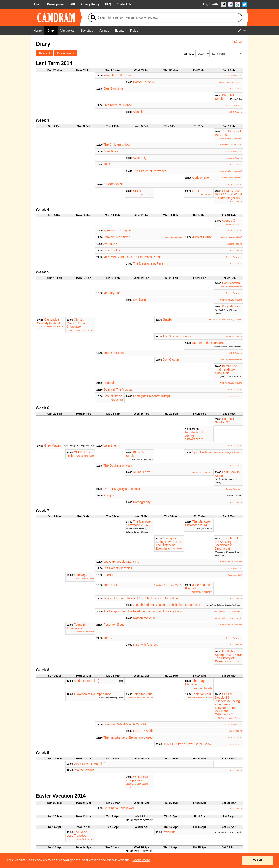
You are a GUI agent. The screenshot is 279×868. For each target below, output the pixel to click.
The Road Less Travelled (77, 834)
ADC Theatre (236, 89)
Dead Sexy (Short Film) (89, 764)
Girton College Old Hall (231, 237)
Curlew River (201, 178)
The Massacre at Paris (148, 263)
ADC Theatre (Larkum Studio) (228, 611)
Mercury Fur (112, 293)
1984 (107, 164)
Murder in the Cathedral (208, 343)
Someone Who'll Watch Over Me (126, 724)
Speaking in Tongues (118, 230)
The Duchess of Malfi (118, 465)
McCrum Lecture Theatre (230, 718)
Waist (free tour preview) (137, 778)
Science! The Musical (118, 389)
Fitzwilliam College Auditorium (228, 452)
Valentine (110, 445)
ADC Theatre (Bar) (85, 456)
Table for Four (142, 694)
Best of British (113, 396)
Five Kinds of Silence (118, 105)
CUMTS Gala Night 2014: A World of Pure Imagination (228, 194)
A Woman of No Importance (92, 694)
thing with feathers (145, 645)
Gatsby (167, 319)
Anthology (80, 575)
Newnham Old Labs (173, 237)
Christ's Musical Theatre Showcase (77, 323)
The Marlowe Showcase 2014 (138, 523)
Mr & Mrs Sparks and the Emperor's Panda (133, 257)
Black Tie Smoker (136, 454)
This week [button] (44, 53)
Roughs (109, 495)
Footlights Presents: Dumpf (151, 396)
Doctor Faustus (143, 82)
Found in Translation (76, 626)
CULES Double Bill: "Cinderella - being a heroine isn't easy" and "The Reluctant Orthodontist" (227, 704)
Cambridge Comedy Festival (48, 321)
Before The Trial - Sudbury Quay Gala (226, 370)
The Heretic (111, 585)
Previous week (66, 53)
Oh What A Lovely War (119, 808)
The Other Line (113, 353)
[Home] (37, 31)
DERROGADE (113, 184)
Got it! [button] (257, 860)
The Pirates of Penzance (228, 133)
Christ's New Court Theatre (81, 330)
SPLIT (137, 191)
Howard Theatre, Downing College (226, 320)
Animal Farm (142, 472)
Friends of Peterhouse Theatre (168, 585)
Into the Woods (143, 731)
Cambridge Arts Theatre (231, 82)
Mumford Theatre (234, 158)
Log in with (210, 4)
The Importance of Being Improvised (128, 737)
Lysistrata (169, 832)
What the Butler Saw (117, 75)
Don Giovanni (231, 283)
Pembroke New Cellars (231, 145)
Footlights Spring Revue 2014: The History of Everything (169, 543)
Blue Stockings (114, 88)
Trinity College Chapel (231, 178)
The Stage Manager (196, 683)
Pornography (142, 502)
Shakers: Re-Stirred (117, 237)
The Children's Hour (117, 144)
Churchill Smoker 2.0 (224, 421)
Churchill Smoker (224, 97)
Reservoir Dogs (114, 625)
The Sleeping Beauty (177, 336)
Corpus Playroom (234, 75)
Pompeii (109, 383)
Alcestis (138, 112)
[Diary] (51, 31)
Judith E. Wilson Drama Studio (227, 618)
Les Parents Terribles (118, 568)
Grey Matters (231, 306)
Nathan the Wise (144, 618)
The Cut (109, 638)
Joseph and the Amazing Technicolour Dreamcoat (226, 543)
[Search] (165, 17)
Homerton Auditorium (202, 472)
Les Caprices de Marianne (121, 562)
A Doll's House (202, 237)
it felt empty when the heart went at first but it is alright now (143, 611)
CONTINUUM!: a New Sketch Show (187, 744)
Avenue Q (140, 158)
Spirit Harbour (202, 452)
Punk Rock (111, 151)
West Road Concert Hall (231, 138)
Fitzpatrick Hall (235, 575)
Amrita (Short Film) (86, 681)
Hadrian (109, 575)
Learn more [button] (141, 860)
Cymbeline (140, 300)
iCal (239, 42)
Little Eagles (112, 250)
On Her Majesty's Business (122, 489)
